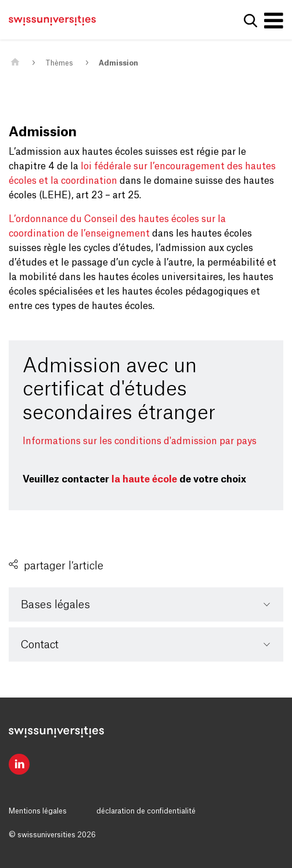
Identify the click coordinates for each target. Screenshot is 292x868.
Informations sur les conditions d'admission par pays (140, 441)
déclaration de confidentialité (146, 811)
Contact (40, 645)
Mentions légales (38, 811)
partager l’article (64, 566)
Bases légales (55, 605)
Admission (118, 63)
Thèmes (59, 63)
